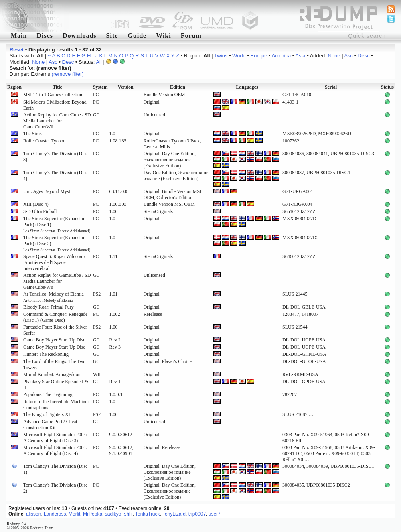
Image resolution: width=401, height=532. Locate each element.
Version (126, 87)
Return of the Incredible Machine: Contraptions (56, 405)
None (334, 56)
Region (14, 87)
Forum (191, 36)
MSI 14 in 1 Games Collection (53, 95)
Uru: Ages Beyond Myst (47, 191)
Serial (331, 87)
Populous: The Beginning (48, 394)
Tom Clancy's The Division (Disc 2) (55, 488)
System (100, 87)
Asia (300, 56)
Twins (221, 56)
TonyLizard (174, 514)
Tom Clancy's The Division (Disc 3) (55, 157)
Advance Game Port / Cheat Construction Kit (50, 425)
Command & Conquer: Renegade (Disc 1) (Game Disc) (55, 317)
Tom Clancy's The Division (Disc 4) (55, 176)
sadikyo (113, 514)
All (99, 62)
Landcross (55, 514)
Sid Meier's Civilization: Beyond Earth (55, 105)
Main (19, 36)
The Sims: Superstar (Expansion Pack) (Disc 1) (57, 224)
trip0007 (197, 514)
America (282, 56)
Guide (137, 36)
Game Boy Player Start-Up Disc (54, 340)
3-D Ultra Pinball (40, 211)
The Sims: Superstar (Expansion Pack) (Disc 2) (57, 243)
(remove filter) (68, 74)
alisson (33, 514)
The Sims (32, 134)
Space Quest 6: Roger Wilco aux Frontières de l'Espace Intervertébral (55, 262)
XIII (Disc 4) (36, 204)
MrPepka (93, 514)
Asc (348, 56)
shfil (128, 514)
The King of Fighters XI (47, 414)
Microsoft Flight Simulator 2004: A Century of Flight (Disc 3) (55, 438)
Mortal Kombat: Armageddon (52, 374)
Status (387, 87)
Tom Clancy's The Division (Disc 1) (55, 469)
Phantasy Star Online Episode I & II (56, 385)
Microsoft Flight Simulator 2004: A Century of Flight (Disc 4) (55, 450)
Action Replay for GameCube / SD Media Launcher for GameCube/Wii (57, 121)
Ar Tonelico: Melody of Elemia (54, 297)
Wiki (164, 36)
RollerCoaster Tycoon (44, 141)
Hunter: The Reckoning (46, 354)
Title (57, 87)
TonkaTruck (148, 514)
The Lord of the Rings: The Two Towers (54, 364)
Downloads (80, 36)
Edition (178, 87)
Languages (247, 87)
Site (112, 36)
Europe (259, 56)
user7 (215, 514)
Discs (45, 36)
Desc (364, 56)
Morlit (74, 514)
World (239, 56)
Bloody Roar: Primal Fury (49, 307)
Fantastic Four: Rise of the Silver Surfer (55, 330)
